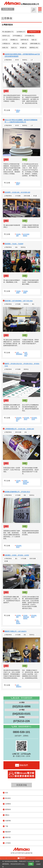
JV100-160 (18, 235)
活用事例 (8, 804)
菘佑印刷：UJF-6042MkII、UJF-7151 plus (19, 301)
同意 (31, 864)
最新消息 (8, 837)
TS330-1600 (19, 292)
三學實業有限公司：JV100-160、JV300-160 (19, 429)
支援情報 (8, 821)
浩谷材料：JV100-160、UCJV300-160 (17, 192)
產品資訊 (8, 798)
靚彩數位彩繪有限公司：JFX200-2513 (17, 492)
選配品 (7, 815)
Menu (40, 10)
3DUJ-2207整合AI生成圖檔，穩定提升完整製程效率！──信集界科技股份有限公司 (21, 121)
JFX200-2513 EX (19, 419)
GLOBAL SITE (8, 9)
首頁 (7, 793)
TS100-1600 (26, 292)
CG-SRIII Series (18, 622)
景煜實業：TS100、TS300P (14, 244)
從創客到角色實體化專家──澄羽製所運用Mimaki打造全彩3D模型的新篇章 (22, 55)
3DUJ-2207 (18, 111)
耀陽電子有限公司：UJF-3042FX (16, 631)
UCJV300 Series (26, 235)
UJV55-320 (19, 616)
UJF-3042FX (19, 686)
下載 (7, 826)
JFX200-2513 (27, 418)
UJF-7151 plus (26, 354)
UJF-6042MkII (19, 353)
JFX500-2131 (34, 418)
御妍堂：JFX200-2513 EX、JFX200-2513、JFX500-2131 (22, 365)
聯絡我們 (8, 832)
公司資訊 (8, 843)
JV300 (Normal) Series (26, 482)
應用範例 (8, 809)
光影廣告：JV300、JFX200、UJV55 (17, 555)
